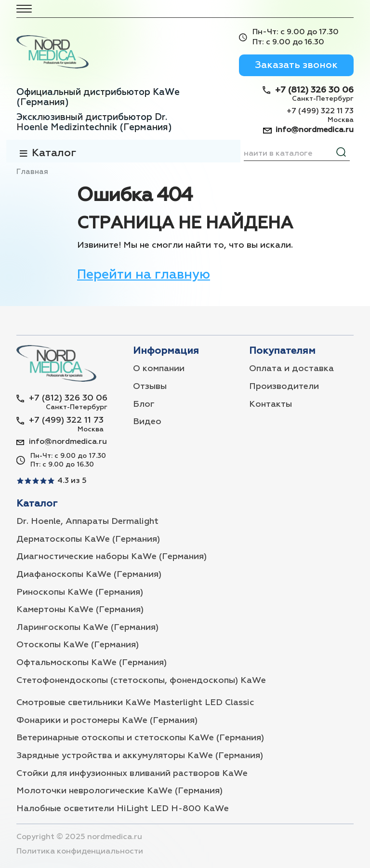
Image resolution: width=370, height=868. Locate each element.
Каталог (54, 153)
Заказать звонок (296, 65)
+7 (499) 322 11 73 (320, 111)
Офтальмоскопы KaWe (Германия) (92, 663)
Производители (284, 387)
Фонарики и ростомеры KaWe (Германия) (107, 721)
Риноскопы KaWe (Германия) (80, 592)
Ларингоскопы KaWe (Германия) (87, 628)
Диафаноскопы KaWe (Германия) (89, 574)
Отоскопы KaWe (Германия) (78, 645)
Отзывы (150, 387)
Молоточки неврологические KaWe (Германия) (119, 791)
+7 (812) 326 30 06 (314, 90)
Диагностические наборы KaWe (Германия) (112, 557)
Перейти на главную (144, 275)
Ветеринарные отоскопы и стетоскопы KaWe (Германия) (140, 738)
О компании (159, 369)
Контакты (271, 404)
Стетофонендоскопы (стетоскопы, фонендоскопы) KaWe (141, 681)
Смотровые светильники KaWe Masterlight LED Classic (135, 703)
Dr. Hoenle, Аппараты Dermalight (87, 521)
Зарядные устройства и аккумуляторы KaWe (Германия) (140, 756)
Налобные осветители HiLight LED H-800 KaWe (123, 809)
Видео (147, 422)
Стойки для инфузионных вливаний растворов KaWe (132, 774)
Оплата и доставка (291, 369)
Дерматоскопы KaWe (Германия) (88, 539)
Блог (144, 404)
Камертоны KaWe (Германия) (80, 610)
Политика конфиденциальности (80, 852)
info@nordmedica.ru (315, 130)
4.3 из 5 (72, 481)
